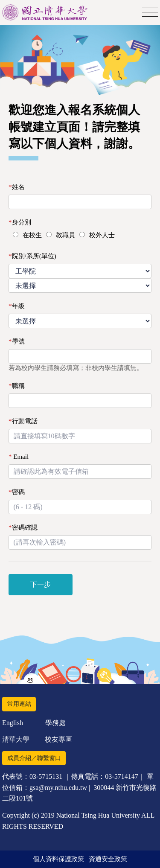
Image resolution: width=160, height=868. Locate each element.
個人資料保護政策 (58, 859)
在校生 (32, 235)
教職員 (65, 235)
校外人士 (102, 235)
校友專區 (58, 739)
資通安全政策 (108, 859)
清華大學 (16, 739)
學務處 (55, 723)
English (13, 723)
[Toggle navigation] (150, 13)
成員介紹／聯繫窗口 (34, 758)
